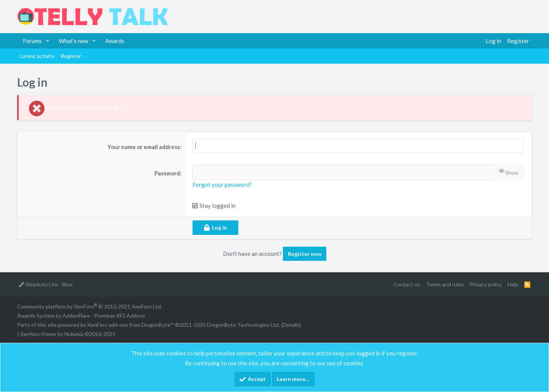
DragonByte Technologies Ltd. (243, 325)
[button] (48, 41)
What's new (73, 41)
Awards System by (81, 316)
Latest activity (37, 56)
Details (291, 325)
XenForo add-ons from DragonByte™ (131, 325)
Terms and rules (445, 284)
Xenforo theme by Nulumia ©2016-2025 (68, 334)
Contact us (407, 284)
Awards (115, 41)
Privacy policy (486, 284)
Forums (32, 41)
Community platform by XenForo (90, 306)
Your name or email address (144, 147)
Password (167, 173)
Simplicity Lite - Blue (46, 284)
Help (513, 284)
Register (71, 56)
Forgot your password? (222, 185)
